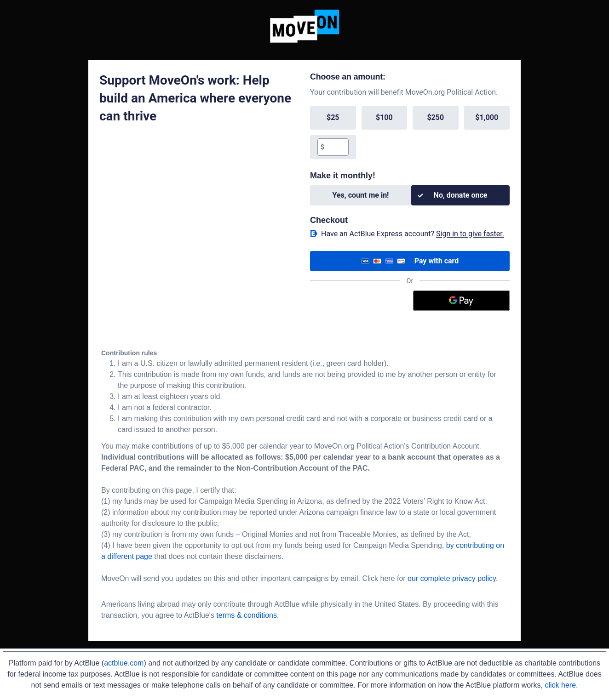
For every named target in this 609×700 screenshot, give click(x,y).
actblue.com (124, 663)
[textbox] (336, 147)
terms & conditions (247, 615)
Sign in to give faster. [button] (470, 234)
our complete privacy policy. (453, 578)
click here (560, 685)
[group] (410, 132)
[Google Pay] (462, 301)
